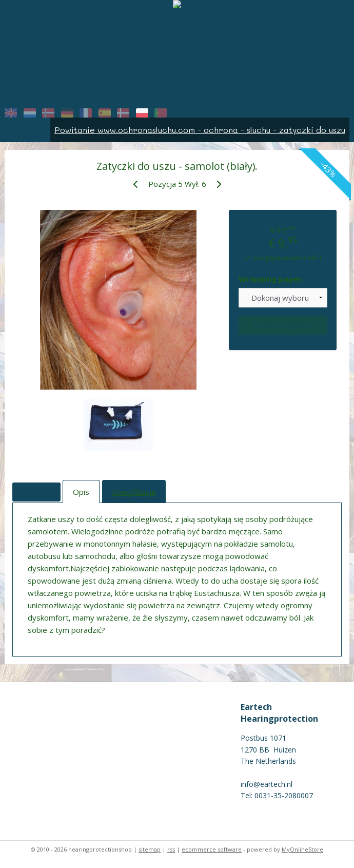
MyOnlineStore (302, 849)
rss (171, 849)
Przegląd (36, 492)
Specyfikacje (134, 492)
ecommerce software (212, 849)
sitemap (150, 849)
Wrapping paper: (271, 279)
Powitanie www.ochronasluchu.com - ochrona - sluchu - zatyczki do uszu (200, 130)
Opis (81, 492)
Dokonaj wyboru (283, 325)
